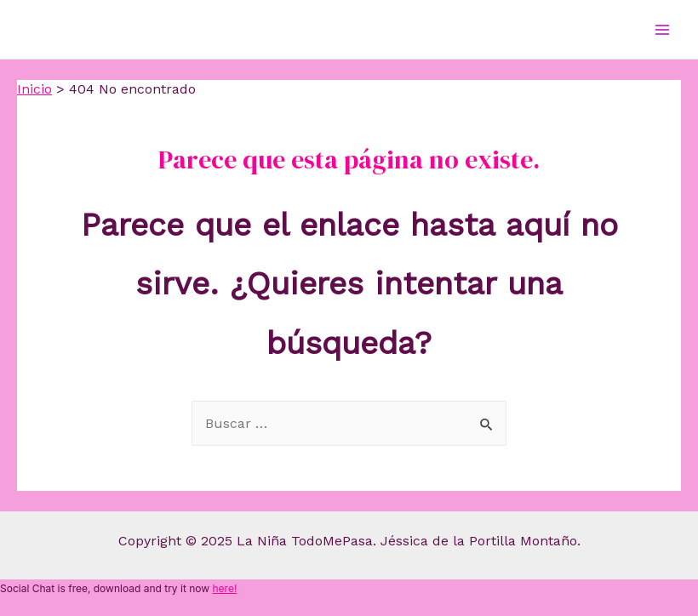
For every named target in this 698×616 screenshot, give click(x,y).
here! (224, 588)
